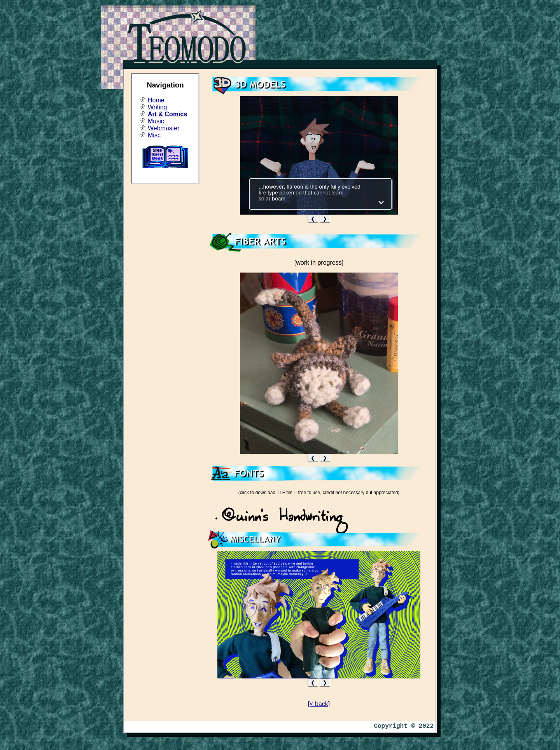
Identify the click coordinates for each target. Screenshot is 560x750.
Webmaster (164, 128)
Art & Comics (167, 114)
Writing (157, 107)
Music (156, 121)
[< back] (319, 704)
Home (156, 100)
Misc (154, 135)
